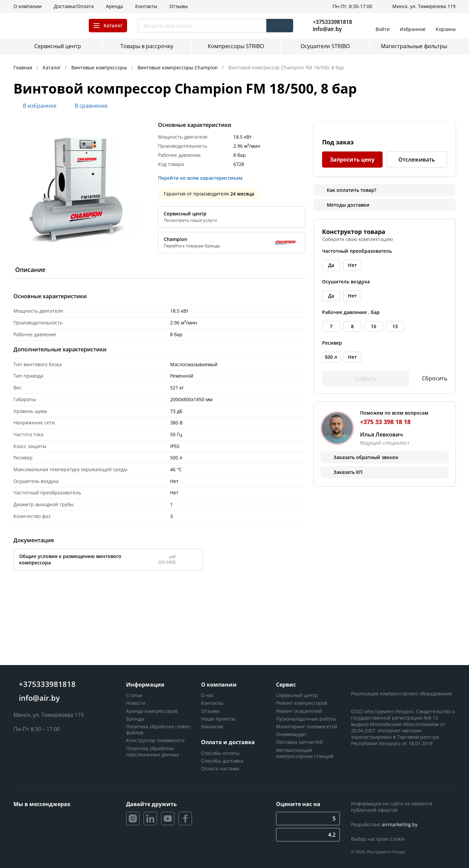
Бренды (135, 719)
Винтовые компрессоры (100, 67)
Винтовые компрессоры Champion (178, 67)
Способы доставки (222, 761)
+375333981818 (332, 22)
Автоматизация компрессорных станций (305, 753)
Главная (24, 67)
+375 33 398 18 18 (385, 422)
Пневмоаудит (291, 734)
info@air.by (327, 29)
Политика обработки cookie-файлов (159, 730)
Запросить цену (352, 160)
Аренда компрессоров (152, 711)
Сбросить (430, 378)
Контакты (212, 703)
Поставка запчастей (299, 742)
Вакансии (212, 726)
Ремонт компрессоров (302, 703)
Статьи (134, 695)
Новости (136, 703)
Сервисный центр (297, 695)
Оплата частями (220, 769)
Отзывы (210, 711)
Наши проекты (218, 719)
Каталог (52, 67)
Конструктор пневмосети (155, 740)
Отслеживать (417, 160)
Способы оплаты (220, 753)
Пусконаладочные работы (306, 719)
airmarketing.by (400, 824)
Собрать (366, 379)
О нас (208, 695)
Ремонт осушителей (299, 711)
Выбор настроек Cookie (378, 839)
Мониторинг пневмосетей (307, 726)
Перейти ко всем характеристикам (202, 178)
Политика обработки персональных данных (152, 751)
